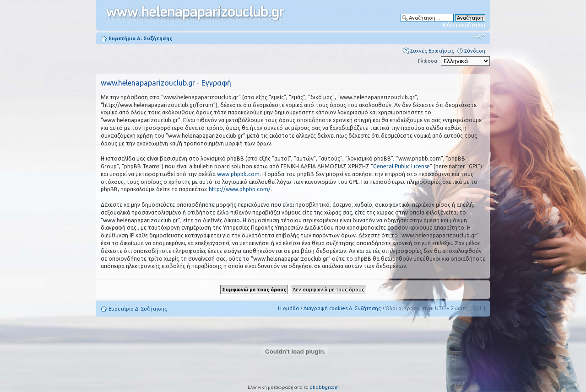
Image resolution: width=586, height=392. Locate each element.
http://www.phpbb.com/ (240, 189)
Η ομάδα (288, 308)
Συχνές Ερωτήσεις (432, 51)
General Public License (402, 166)
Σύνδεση (475, 51)
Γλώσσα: (428, 61)
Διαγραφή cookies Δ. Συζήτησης (342, 308)
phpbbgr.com (324, 387)
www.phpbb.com (238, 174)
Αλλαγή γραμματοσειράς (479, 37)
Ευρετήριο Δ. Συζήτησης (140, 38)
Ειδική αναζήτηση (464, 25)
